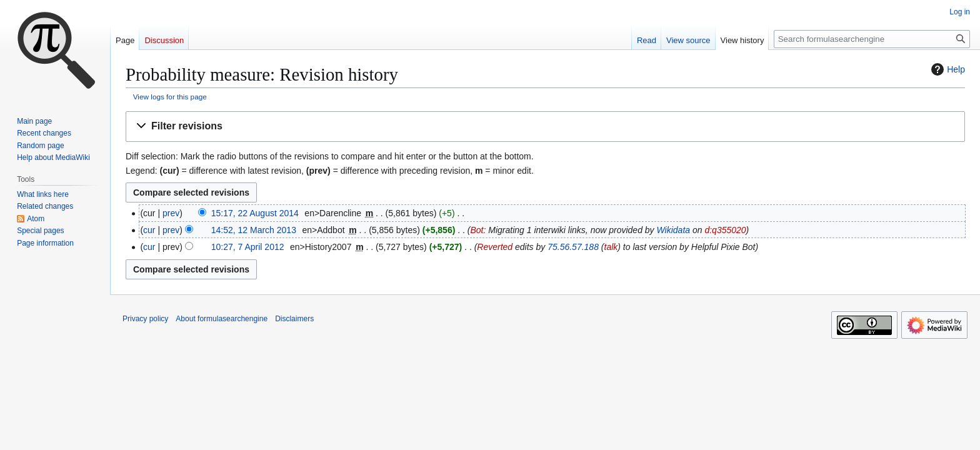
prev (171, 213)
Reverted (495, 247)
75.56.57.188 (573, 247)
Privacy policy (145, 319)
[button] (545, 127)
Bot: (478, 230)
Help (947, 69)
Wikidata (674, 230)
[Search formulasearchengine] (872, 39)
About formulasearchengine (222, 319)
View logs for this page (170, 97)
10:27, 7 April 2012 (248, 247)
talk (611, 247)
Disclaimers (294, 319)
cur (149, 230)
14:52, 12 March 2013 (254, 230)
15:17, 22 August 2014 (255, 213)
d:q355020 (725, 230)
